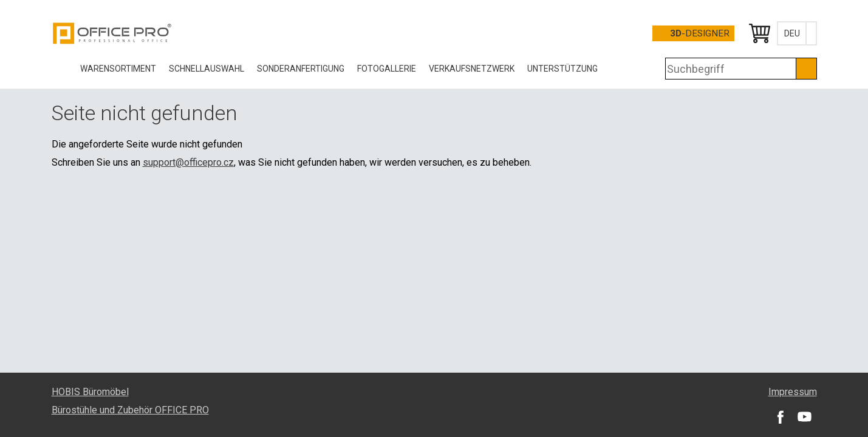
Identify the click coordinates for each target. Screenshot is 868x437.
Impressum (793, 392)
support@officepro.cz (188, 162)
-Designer (700, 33)
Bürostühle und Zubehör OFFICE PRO (130, 410)
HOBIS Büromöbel (90, 392)
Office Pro (112, 33)
